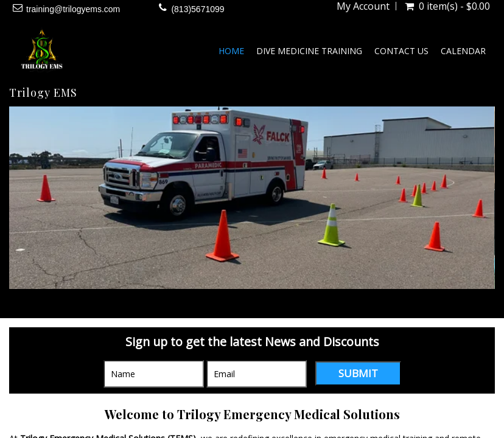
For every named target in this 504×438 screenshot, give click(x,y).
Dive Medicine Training (309, 51)
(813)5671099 (198, 9)
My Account (363, 6)
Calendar (463, 51)
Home (231, 51)
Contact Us (401, 51)
